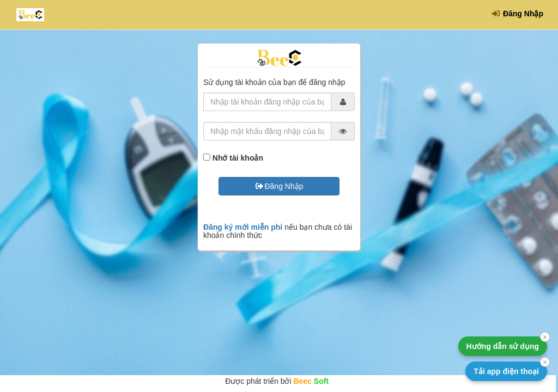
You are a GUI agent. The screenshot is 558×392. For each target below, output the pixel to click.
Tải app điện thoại (506, 371)
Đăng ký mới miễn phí (243, 227)
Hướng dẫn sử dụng (503, 346)
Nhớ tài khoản (238, 158)
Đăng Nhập (517, 14)
